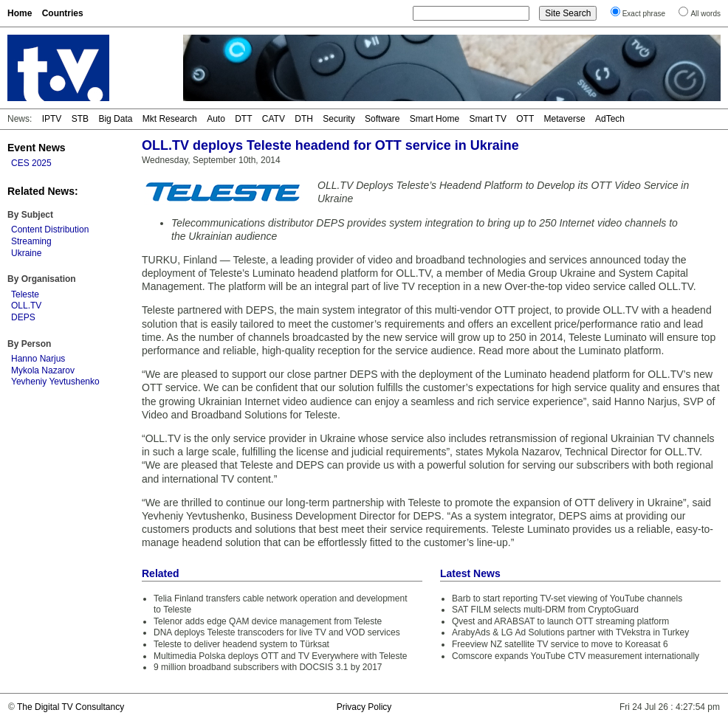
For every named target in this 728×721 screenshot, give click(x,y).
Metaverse (565, 119)
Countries (63, 13)
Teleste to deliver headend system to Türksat (241, 644)
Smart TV (487, 119)
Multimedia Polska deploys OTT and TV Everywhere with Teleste (281, 656)
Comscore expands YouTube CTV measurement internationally (576, 656)
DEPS (23, 317)
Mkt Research (170, 119)
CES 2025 (31, 163)
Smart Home (435, 119)
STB (80, 119)
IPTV (52, 119)
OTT (525, 119)
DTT (243, 119)
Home (20, 13)
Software (382, 119)
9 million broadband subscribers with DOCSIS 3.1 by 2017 (268, 667)
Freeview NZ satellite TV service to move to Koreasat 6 (560, 644)
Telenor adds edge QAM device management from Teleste (268, 621)
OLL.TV (26, 306)
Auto (216, 119)
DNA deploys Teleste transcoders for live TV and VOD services (277, 632)
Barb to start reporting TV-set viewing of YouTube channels (567, 598)
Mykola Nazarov (43, 370)
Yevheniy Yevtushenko (55, 382)
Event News (37, 148)
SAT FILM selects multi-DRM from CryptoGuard (545, 610)
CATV (274, 119)
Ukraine (26, 253)
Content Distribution (50, 230)
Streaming (31, 241)
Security (339, 119)
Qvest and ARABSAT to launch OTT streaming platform (560, 621)
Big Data (115, 119)
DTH (304, 119)
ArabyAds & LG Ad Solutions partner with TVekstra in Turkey (570, 632)
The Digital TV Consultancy (71, 707)
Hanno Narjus (38, 359)
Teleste (25, 294)
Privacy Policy (364, 707)
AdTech (610, 119)
